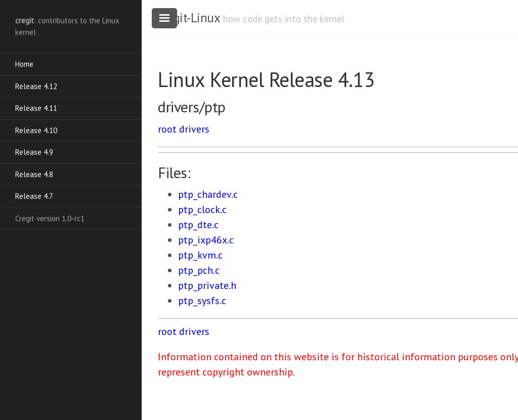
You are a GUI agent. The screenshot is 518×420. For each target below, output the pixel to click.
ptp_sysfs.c (202, 301)
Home (24, 64)
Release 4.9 (34, 152)
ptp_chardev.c (208, 194)
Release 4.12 (36, 86)
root (167, 129)
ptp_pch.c (199, 270)
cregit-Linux (189, 18)
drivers (194, 129)
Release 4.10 (36, 130)
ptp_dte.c (198, 225)
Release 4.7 (34, 196)
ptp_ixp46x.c (206, 240)
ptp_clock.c (202, 209)
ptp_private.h (207, 285)
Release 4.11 (36, 108)
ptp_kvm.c (200, 255)
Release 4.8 (34, 174)
